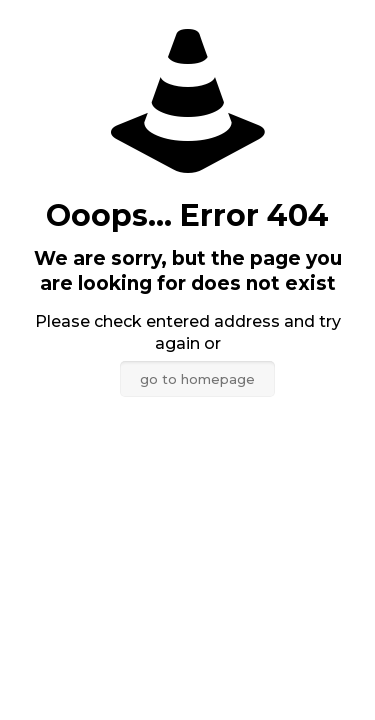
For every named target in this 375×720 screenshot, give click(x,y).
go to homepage (197, 379)
